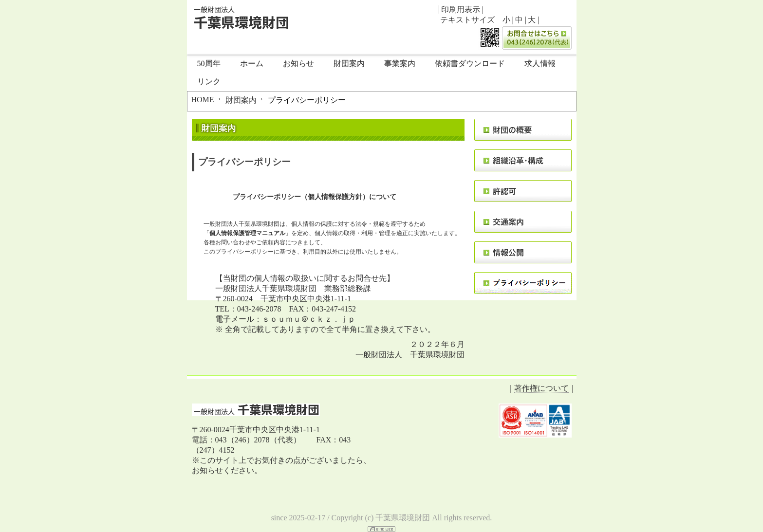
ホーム (252, 64)
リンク (209, 82)
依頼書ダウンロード (470, 64)
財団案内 (349, 64)
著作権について (541, 388)
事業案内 (400, 64)
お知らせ (298, 64)
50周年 (209, 64)
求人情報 (540, 64)
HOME (203, 100)
